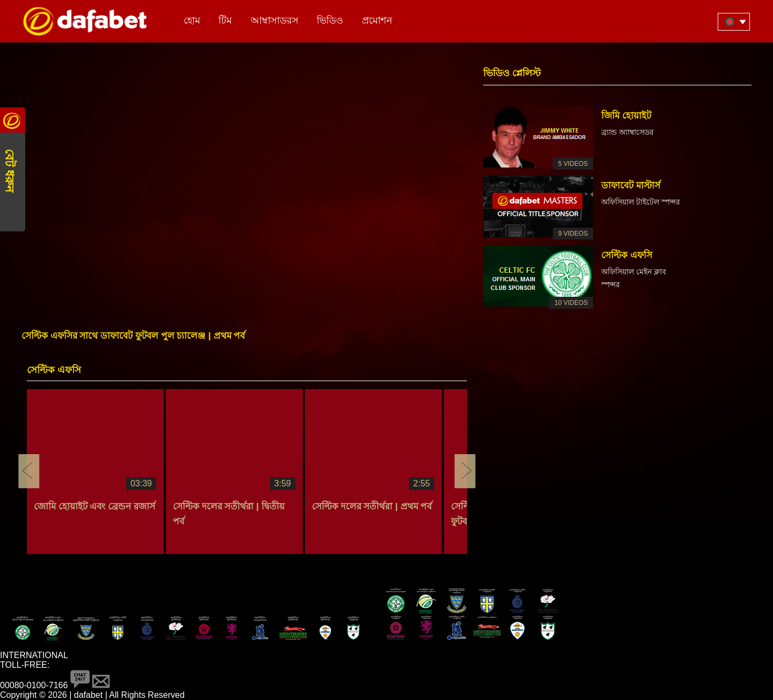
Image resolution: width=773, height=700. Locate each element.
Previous (29, 471)
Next (465, 471)
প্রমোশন (377, 20)
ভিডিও (330, 20)
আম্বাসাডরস (275, 20)
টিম (225, 20)
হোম (192, 20)
